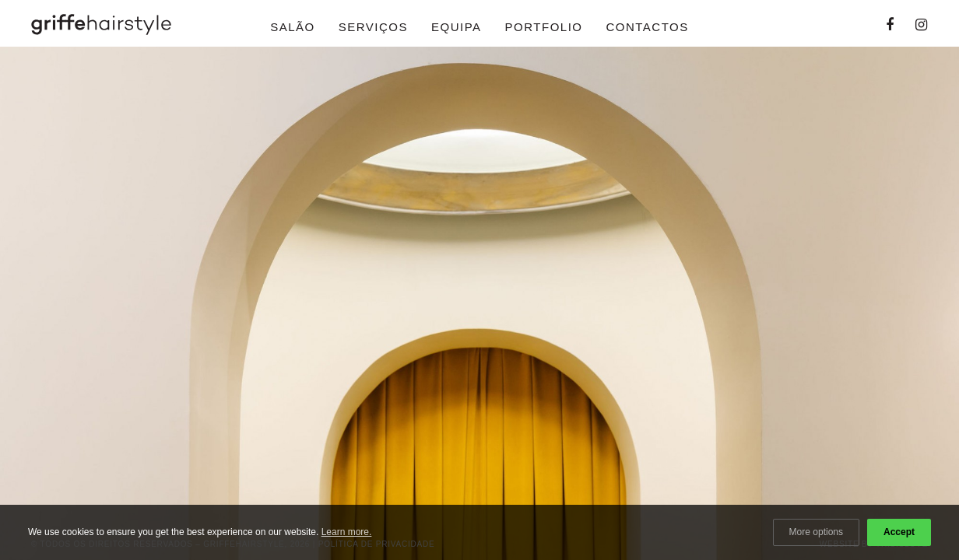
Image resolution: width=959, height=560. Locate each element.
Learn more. (347, 532)
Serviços (373, 27)
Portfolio (544, 27)
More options (816, 532)
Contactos (647, 27)
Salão (293, 27)
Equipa (457, 27)
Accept (899, 532)
